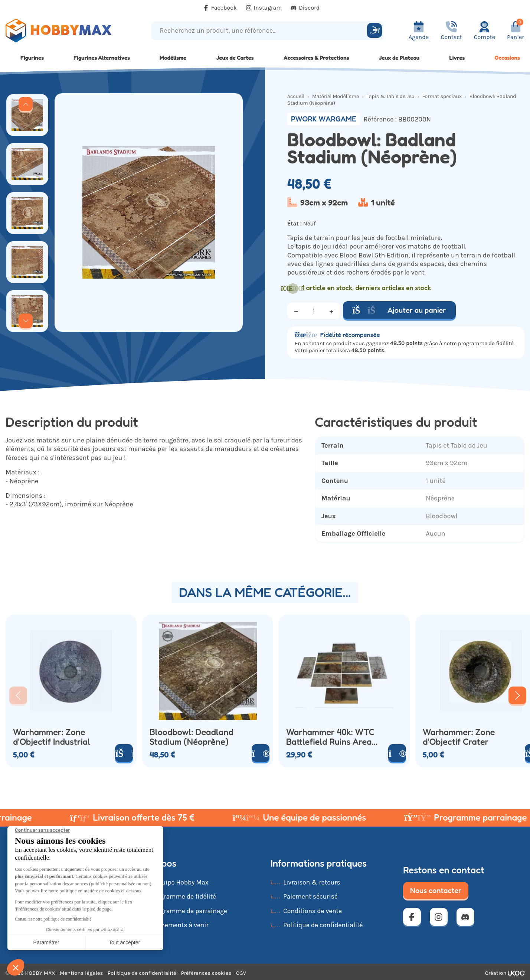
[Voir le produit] (261, 753)
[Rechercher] (374, 30)
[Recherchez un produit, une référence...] (261, 31)
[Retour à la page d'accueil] (66, 31)
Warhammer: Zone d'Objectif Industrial (52, 737)
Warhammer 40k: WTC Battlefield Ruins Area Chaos (330, 737)
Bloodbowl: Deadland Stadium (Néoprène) (192, 737)
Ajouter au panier (399, 310)
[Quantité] (314, 311)
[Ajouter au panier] (124, 753)
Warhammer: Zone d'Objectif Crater (459, 737)
